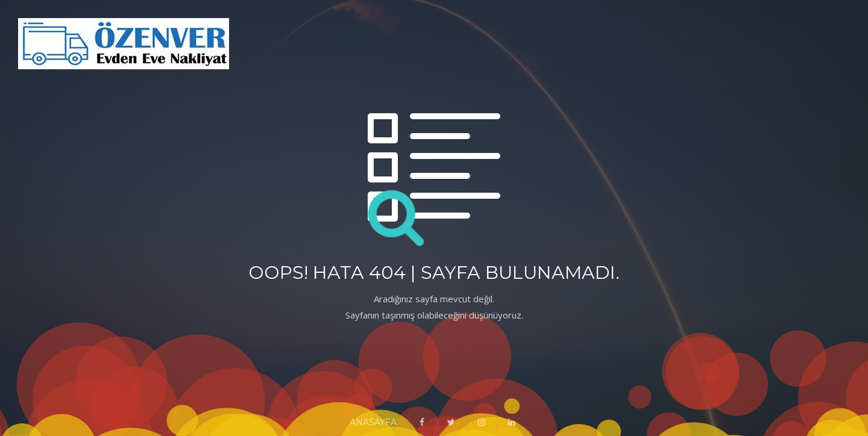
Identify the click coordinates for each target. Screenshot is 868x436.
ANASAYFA (373, 422)
